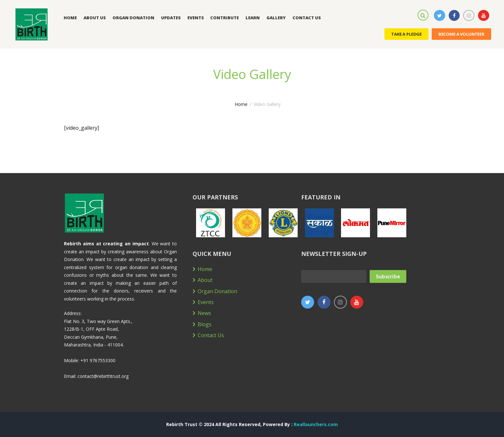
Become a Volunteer (461, 34)
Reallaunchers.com (316, 424)
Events (206, 302)
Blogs (205, 324)
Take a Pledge (406, 34)
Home (241, 104)
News (204, 313)
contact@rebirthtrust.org (103, 376)
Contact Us (211, 335)
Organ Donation (217, 291)
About (205, 280)
